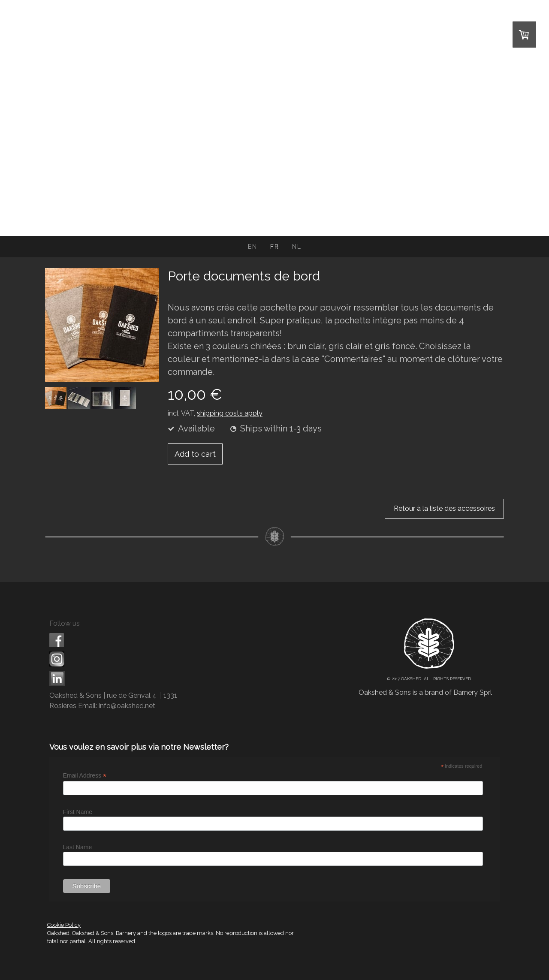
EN (253, 247)
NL (297, 247)
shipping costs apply (230, 413)
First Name (78, 812)
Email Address (85, 776)
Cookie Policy (64, 925)
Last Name (78, 847)
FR (275, 247)
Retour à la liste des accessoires (444, 508)
